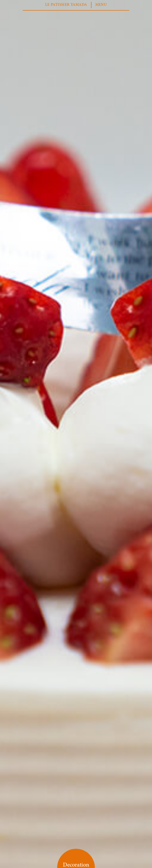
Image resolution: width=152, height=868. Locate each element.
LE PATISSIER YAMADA (66, 5)
